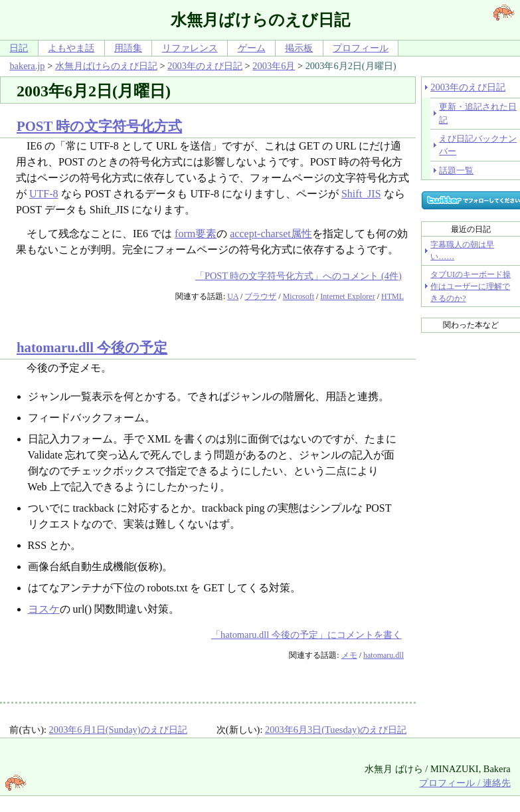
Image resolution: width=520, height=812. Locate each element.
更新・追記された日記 (478, 113)
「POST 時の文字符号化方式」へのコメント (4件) (299, 276)
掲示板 (299, 48)
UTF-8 (44, 194)
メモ (349, 655)
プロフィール (361, 48)
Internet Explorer (347, 296)
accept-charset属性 (271, 234)
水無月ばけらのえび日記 (106, 66)
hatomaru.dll (384, 655)
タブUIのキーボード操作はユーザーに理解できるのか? (471, 286)
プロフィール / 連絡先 (465, 783)
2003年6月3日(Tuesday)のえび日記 (336, 730)
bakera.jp (27, 66)
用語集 (128, 48)
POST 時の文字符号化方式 (99, 126)
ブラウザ (260, 296)
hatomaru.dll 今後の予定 (92, 347)
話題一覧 (456, 170)
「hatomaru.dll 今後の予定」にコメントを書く (306, 635)
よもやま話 (71, 48)
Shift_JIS (361, 194)
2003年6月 (274, 66)
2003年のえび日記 (205, 66)
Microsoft (299, 296)
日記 (19, 48)
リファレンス (190, 48)
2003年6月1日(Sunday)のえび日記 (118, 730)
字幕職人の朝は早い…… (462, 251)
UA (233, 296)
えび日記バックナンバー (478, 145)
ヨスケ (44, 609)
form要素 (196, 234)
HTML (392, 296)
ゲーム (252, 48)
